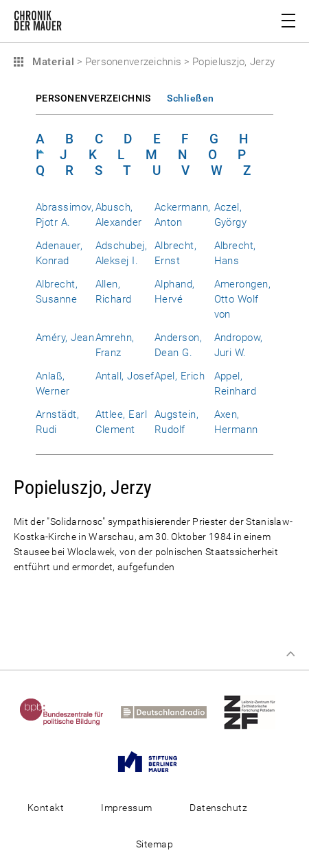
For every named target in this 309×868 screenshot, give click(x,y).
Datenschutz (218, 808)
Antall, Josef (125, 376)
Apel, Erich (180, 376)
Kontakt (46, 808)
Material (51, 62)
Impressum (126, 808)
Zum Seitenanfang (290, 654)
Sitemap (154, 844)
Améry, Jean (65, 338)
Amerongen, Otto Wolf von (243, 299)
